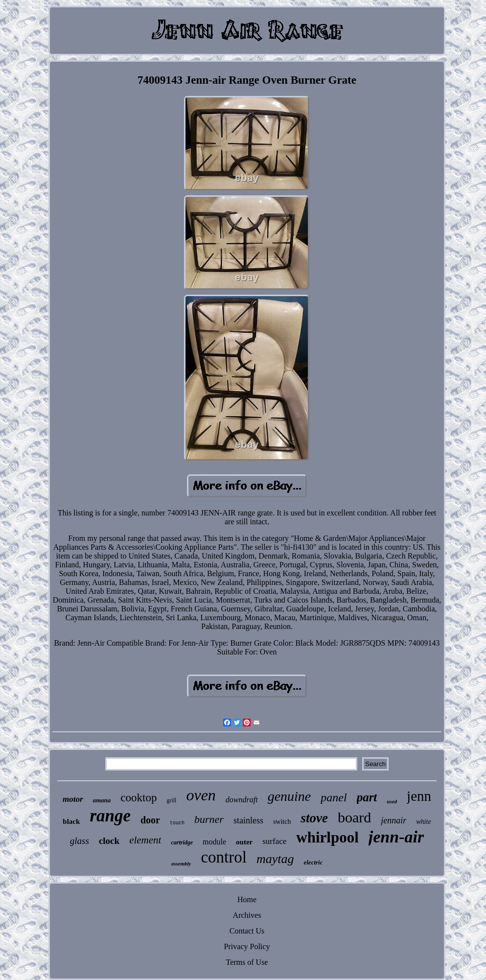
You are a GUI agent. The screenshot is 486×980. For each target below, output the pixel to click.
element (145, 840)
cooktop (139, 798)
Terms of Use (247, 962)
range (110, 816)
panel (334, 797)
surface (274, 841)
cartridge (182, 842)
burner (209, 819)
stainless (248, 820)
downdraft (242, 800)
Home (247, 899)
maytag (275, 859)
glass (80, 841)
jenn (419, 796)
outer (244, 842)
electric (313, 862)
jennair (393, 820)
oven (201, 795)
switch (282, 822)
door (150, 820)
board (354, 817)
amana (102, 800)
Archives (247, 915)
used (392, 801)
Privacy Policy (247, 946)
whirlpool (327, 837)
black (71, 821)
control (223, 857)
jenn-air (396, 837)
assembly (181, 863)
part (367, 797)
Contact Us (247, 931)
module (214, 842)
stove (314, 818)
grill (171, 800)
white (423, 822)
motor (73, 799)
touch (177, 823)
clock (109, 841)
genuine (289, 796)
